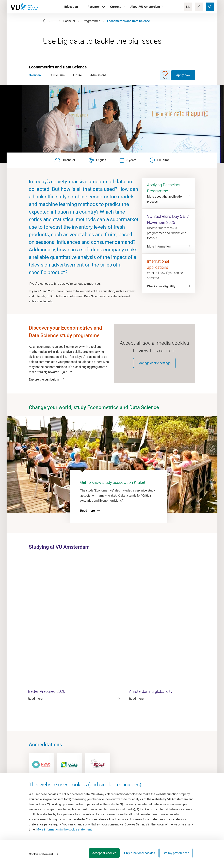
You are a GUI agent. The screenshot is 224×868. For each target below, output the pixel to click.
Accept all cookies (98, 855)
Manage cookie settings (154, 367)
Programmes (91, 21)
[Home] (45, 21)
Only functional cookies (136, 855)
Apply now (183, 75)
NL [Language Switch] (188, 7)
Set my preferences (176, 855)
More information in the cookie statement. (65, 832)
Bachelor (69, 21)
